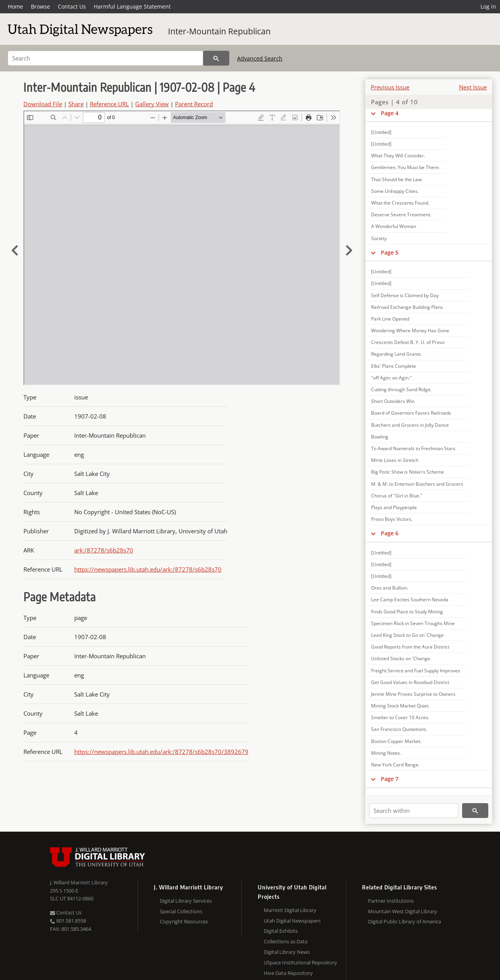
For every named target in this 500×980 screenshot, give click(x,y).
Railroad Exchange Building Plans (407, 307)
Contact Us (72, 6)
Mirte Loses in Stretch (395, 460)
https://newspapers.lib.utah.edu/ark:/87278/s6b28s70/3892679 (161, 752)
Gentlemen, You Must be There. (405, 167)
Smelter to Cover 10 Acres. (400, 717)
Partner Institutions (391, 901)
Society (379, 238)
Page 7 (390, 779)
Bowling (380, 437)
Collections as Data (286, 941)
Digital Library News (287, 952)
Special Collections (181, 911)
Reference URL (109, 104)
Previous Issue (390, 87)
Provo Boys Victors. (392, 519)
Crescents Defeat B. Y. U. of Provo (408, 342)
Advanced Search (260, 58)
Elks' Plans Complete (394, 366)
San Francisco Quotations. (399, 729)
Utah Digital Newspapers (292, 921)
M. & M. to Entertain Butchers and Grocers (417, 484)
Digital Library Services (186, 901)
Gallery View (152, 104)
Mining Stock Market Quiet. (400, 706)
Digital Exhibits (281, 931)
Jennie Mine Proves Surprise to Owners (413, 694)
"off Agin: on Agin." (391, 378)
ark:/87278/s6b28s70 (104, 550)
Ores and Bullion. (390, 588)
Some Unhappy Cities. (395, 191)
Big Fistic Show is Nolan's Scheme (408, 472)
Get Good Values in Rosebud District (410, 682)
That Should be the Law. (397, 179)
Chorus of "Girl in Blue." (397, 496)
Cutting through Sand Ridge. (401, 389)
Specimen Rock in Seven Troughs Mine (413, 623)
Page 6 (390, 533)
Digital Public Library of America (404, 921)
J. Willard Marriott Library (79, 882)
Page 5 (390, 252)
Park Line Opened (390, 319)
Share (76, 104)
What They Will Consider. (398, 156)
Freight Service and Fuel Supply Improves (416, 671)
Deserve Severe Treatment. (401, 215)
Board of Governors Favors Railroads (411, 413)
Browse (40, 6)
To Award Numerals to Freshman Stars (413, 448)
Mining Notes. (386, 753)
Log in (488, 6)
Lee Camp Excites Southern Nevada (410, 600)
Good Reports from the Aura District (410, 647)
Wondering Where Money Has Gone (410, 331)
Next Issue (473, 87)
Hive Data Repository (288, 973)
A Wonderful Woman (394, 226)
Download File (43, 104)
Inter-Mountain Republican (219, 31)
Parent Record (194, 104)
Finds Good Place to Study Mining (407, 612)
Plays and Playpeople (394, 507)
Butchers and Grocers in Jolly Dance (410, 425)
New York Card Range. (395, 765)
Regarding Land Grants (396, 354)
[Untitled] (381, 132)
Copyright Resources (184, 921)
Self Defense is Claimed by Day (405, 295)
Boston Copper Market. (396, 741)
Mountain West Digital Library (403, 911)
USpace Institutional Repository (300, 962)
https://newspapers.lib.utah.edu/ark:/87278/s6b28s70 (148, 569)
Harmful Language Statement (132, 6)
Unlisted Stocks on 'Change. (401, 658)
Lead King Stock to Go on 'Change (407, 635)
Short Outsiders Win (393, 401)
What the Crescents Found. (400, 203)
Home (15, 6)
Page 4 (390, 113)
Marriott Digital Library (290, 910)
